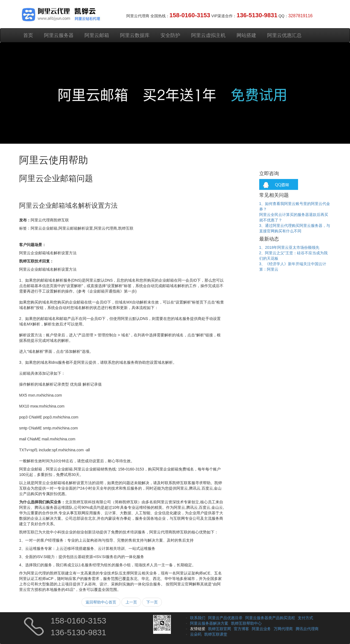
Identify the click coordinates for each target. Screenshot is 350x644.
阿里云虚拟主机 (208, 35)
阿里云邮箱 (97, 35)
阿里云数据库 (135, 35)
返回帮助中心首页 (101, 602)
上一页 (131, 602)
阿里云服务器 (59, 35)
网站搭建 (246, 35)
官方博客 (241, 629)
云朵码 (196, 634)
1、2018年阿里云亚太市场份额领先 (289, 247)
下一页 (152, 602)
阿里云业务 (261, 629)
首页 (28, 35)
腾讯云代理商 (307, 629)
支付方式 (305, 618)
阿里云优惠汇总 (284, 35)
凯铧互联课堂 (216, 634)
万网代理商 (283, 629)
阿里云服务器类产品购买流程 (270, 618)
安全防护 (170, 35)
